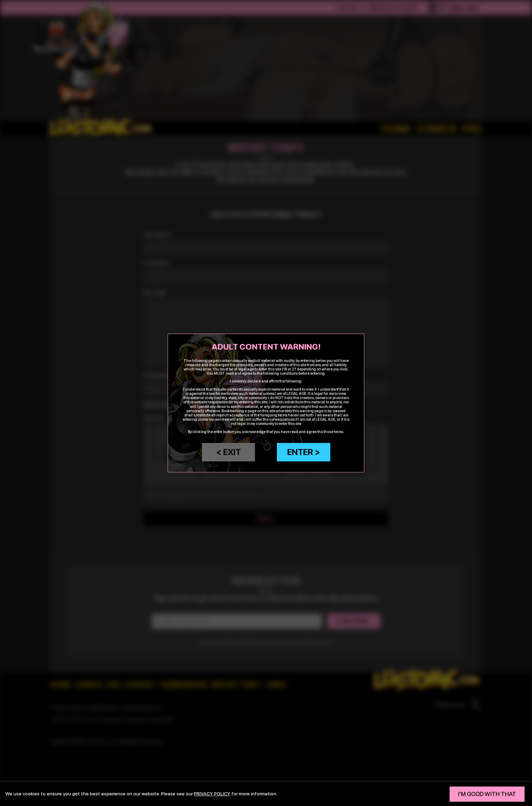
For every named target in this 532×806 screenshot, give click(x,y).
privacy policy (212, 794)
